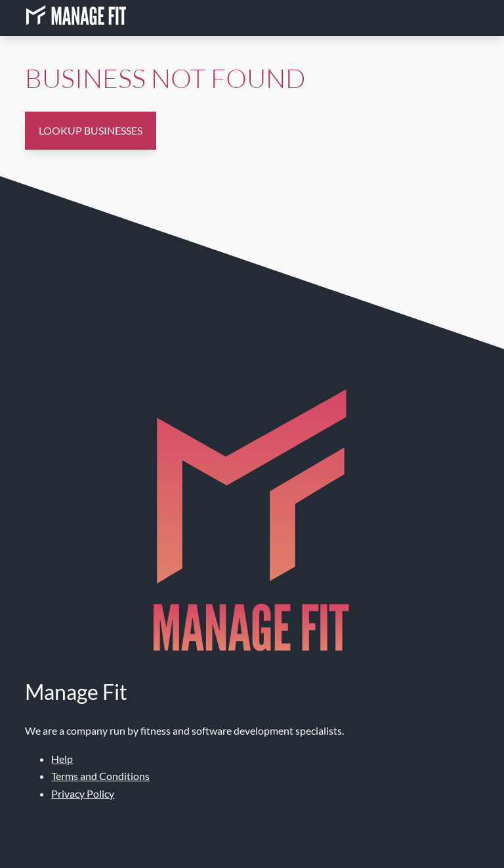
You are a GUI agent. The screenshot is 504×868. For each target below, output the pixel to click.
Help (62, 759)
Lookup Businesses (91, 130)
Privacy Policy (83, 793)
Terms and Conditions (100, 776)
